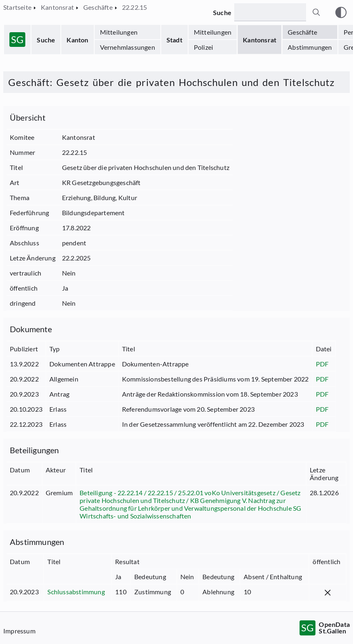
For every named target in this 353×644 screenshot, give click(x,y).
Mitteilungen (119, 32)
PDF (322, 364)
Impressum (19, 631)
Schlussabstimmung (76, 592)
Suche (46, 40)
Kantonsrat (260, 40)
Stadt (174, 40)
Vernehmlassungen (128, 47)
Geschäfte (302, 32)
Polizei (203, 47)
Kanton (77, 40)
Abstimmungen (310, 47)
